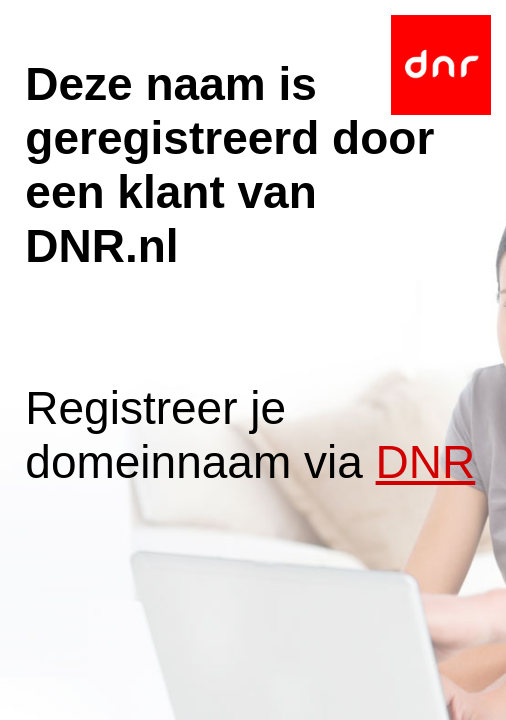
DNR (426, 462)
